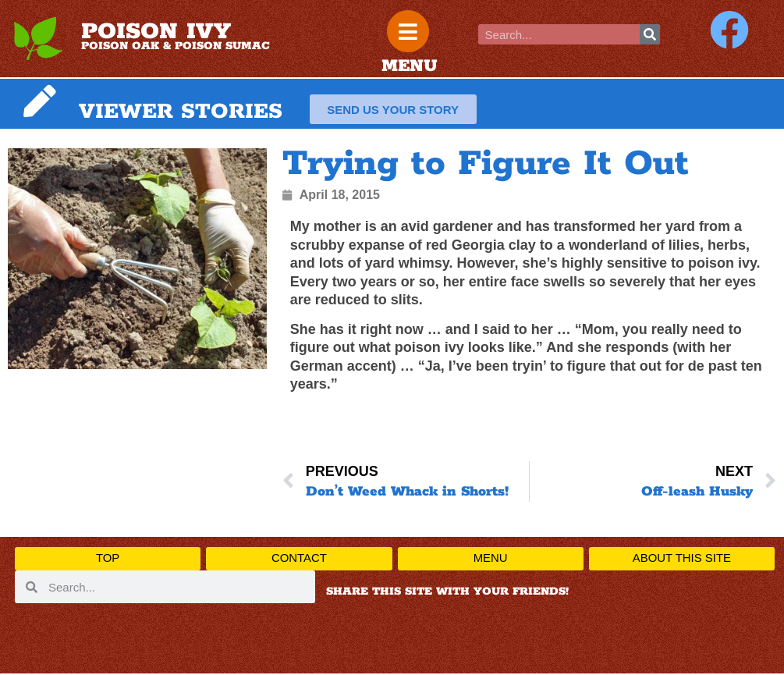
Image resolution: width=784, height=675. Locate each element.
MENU (410, 68)
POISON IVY (156, 33)
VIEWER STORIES (181, 113)
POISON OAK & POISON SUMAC (176, 47)
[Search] (650, 34)
